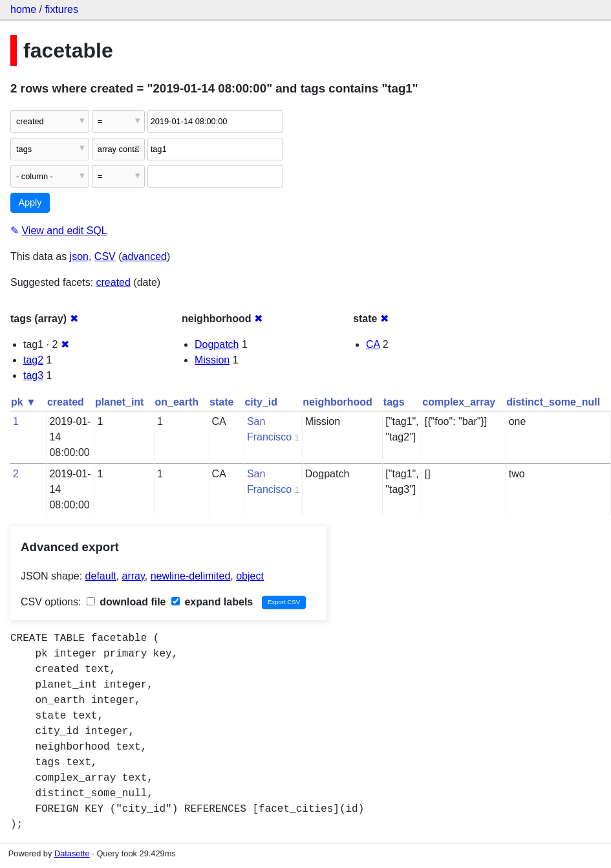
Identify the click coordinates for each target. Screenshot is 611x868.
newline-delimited (191, 576)
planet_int (120, 402)
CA (373, 344)
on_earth (177, 402)
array (134, 576)
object (250, 576)
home (23, 9)
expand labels (212, 602)
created (113, 282)
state (221, 402)
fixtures (61, 9)
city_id (261, 402)
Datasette (72, 853)
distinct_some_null (553, 402)
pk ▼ (24, 402)
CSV (105, 256)
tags (394, 402)
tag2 (33, 360)
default (101, 576)
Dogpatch (217, 344)
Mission (212, 360)
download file (126, 602)
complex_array (459, 402)
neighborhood (338, 402)
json (79, 256)
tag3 (33, 375)
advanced (145, 256)
